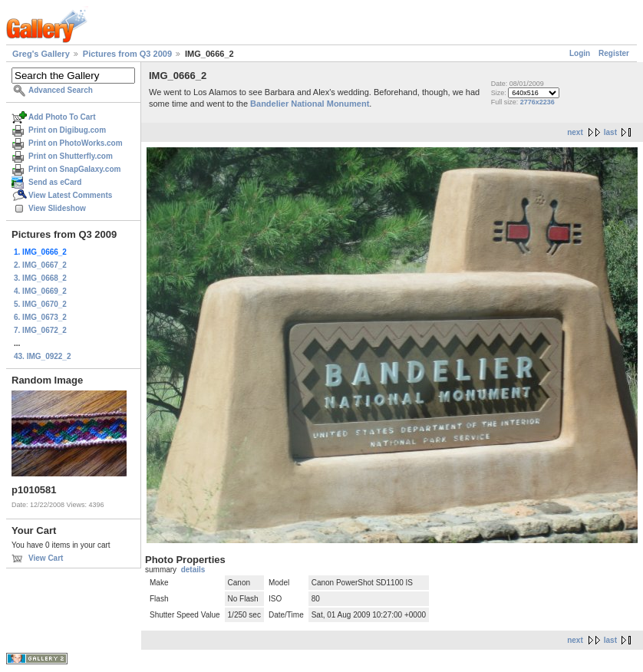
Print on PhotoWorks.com (76, 143)
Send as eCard (55, 182)
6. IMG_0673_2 (40, 317)
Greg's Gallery (41, 54)
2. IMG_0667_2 (40, 265)
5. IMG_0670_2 (40, 304)
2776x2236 (537, 102)
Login (580, 53)
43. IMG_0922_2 (43, 356)
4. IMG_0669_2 (40, 291)
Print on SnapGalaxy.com (74, 169)
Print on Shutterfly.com (71, 156)
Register (614, 53)
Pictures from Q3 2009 (127, 54)
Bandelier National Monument (310, 104)
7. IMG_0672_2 (40, 330)
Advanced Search (61, 90)
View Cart (46, 558)
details (193, 570)
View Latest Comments (70, 195)
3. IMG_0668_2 (40, 278)
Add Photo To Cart (62, 117)
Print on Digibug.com (67, 130)
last (610, 132)
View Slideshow (57, 208)
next (575, 132)
